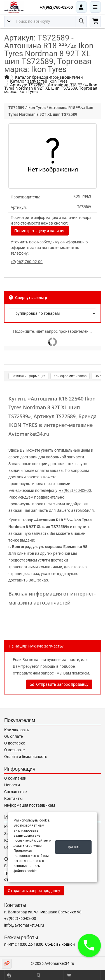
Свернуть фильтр (28, 298)
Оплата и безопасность (26, 757)
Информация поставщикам (30, 805)
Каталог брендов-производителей (49, 77)
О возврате (14, 750)
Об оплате (13, 736)
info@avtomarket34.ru (24, 925)
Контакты (13, 798)
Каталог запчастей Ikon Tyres (39, 81)
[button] (89, 945)
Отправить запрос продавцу (59, 684)
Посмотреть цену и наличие (40, 231)
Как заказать (17, 730)
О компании (15, 778)
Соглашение (15, 792)
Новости (12, 785)
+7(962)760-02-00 (56, 7)
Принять (73, 847)
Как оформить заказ (70, 376)
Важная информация (28, 376)
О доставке (15, 743)
